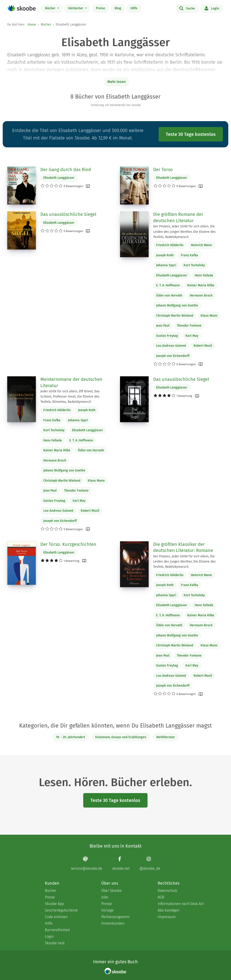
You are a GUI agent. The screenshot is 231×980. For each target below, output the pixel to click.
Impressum (167, 917)
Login (212, 8)
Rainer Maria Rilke (201, 285)
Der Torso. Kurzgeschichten (68, 544)
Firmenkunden (113, 923)
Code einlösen (56, 917)
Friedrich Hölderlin (170, 245)
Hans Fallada (204, 275)
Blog (118, 8)
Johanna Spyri (166, 265)
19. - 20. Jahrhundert (70, 737)
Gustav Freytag (167, 336)
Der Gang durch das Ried (66, 170)
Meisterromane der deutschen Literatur (71, 382)
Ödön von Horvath (169, 296)
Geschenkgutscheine (61, 910)
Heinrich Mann (201, 245)
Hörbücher (76, 8)
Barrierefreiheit (57, 930)
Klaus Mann (209, 316)
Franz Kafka (189, 255)
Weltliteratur (166, 737)
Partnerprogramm (115, 917)
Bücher (51, 8)
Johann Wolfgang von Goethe (177, 305)
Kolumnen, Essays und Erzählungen (121, 737)
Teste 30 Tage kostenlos (191, 134)
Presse (107, 904)
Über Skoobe (112, 891)
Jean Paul (163, 326)
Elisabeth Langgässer (59, 178)
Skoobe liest (55, 943)
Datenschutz (167, 891)
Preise (100, 8)
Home (32, 25)
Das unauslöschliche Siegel (68, 214)
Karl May (192, 336)
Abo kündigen (169, 910)
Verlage (107, 910)
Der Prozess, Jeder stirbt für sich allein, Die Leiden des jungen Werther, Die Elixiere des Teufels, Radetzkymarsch (184, 232)
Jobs (105, 897)
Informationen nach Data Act (181, 904)
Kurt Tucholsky (194, 265)
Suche (187, 8)
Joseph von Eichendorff (173, 356)
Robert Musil (203, 346)
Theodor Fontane (189, 326)
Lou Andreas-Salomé (171, 346)
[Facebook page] (121, 863)
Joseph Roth (165, 255)
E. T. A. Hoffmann (168, 285)
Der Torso (163, 170)
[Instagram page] (150, 863)
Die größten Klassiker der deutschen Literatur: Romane (183, 547)
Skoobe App (54, 904)
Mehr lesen (117, 82)
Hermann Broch (201, 296)
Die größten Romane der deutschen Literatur (178, 217)
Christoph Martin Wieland (175, 316)
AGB (161, 897)
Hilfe (134, 8)
